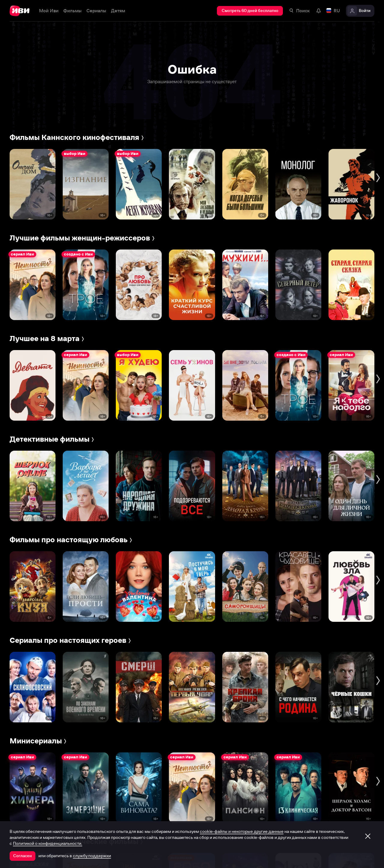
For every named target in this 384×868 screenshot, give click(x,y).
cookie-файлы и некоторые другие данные (242, 831)
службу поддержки (92, 856)
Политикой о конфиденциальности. (48, 843)
